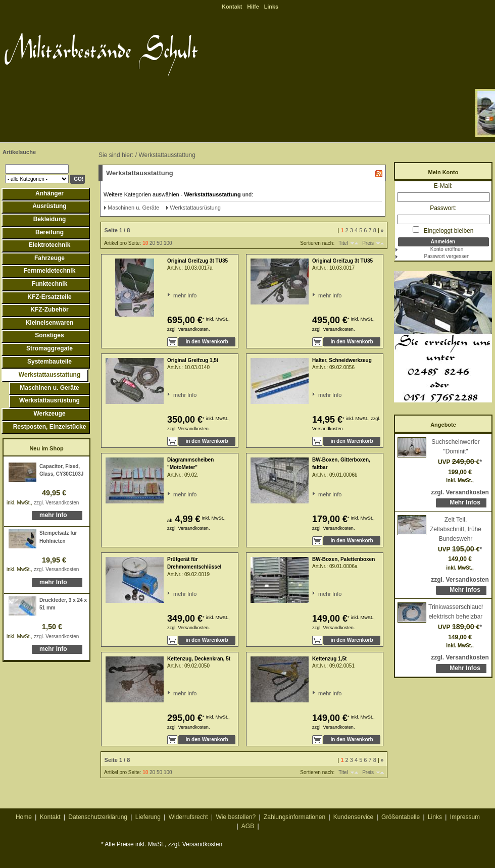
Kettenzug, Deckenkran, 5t (199, 659)
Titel (343, 243)
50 (159, 243)
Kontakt (232, 7)
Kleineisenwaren (50, 323)
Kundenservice (353, 817)
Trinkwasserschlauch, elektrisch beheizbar (456, 612)
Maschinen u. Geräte (49, 388)
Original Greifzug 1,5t (193, 360)
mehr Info (53, 515)
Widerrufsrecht (188, 817)
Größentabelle (401, 817)
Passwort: (443, 208)
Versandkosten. (194, 329)
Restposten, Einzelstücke (50, 427)
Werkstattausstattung (49, 375)
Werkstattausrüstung (49, 400)
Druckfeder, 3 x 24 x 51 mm (63, 604)
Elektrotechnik (50, 245)
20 (152, 243)
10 (145, 243)
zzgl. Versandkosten (57, 503)
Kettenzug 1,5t (329, 659)
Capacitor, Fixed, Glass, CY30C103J (61, 470)
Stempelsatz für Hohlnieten (58, 537)
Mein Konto (443, 172)
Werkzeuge (49, 414)
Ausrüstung (49, 206)
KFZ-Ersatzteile (49, 297)
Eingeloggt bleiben (443, 230)
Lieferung (148, 817)
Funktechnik (50, 284)
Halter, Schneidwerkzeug (342, 360)
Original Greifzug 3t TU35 (197, 261)
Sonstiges (49, 335)
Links (271, 7)
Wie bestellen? (236, 817)
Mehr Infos (465, 502)
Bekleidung (50, 219)
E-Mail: (443, 186)
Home (24, 817)
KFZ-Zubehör (49, 310)
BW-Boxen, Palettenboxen (343, 559)
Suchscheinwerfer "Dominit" (455, 447)
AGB (248, 826)
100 (168, 243)
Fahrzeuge (49, 258)
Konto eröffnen (447, 249)
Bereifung (49, 232)
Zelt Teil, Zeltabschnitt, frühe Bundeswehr (456, 529)
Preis (368, 243)
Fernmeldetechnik (50, 271)
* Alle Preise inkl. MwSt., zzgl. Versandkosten (162, 844)
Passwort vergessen (447, 256)
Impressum (465, 817)
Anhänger (49, 193)
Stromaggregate (49, 348)
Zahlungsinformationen (294, 817)
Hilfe (253, 7)
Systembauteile (49, 362)
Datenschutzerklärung (98, 817)
